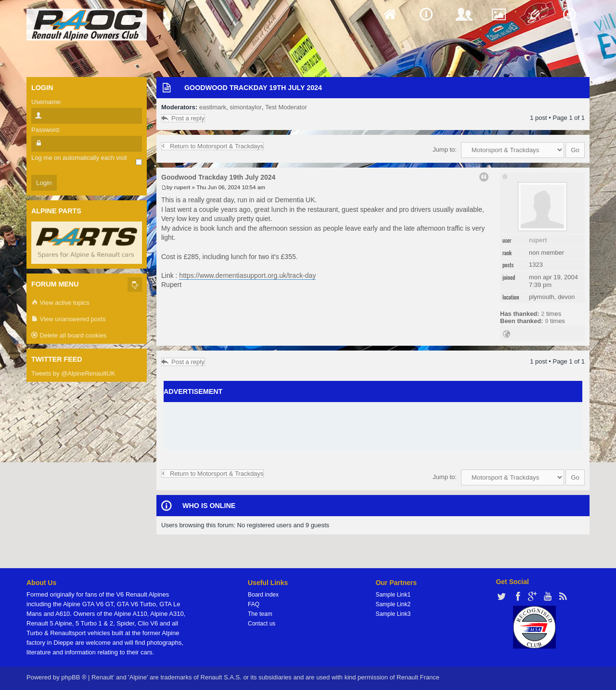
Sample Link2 (393, 604)
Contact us (262, 624)
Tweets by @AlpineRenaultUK (73, 373)
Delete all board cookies (69, 336)
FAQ (254, 604)
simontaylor (245, 107)
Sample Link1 (393, 595)
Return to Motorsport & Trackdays (212, 146)
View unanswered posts (69, 319)
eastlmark (213, 107)
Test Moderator (286, 107)
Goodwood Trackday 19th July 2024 (253, 88)
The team (260, 614)
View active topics (60, 303)
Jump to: (445, 150)
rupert (538, 240)
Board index (263, 595)
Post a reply (183, 118)
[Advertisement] (373, 426)
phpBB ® (74, 677)
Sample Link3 (393, 614)
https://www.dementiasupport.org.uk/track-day (247, 275)
